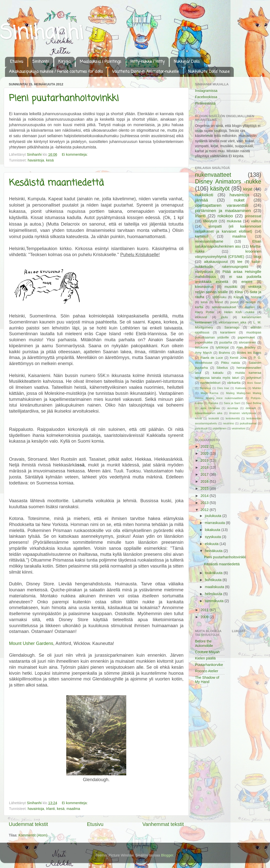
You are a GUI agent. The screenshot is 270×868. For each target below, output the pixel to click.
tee (240, 262)
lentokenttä (232, 418)
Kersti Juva (238, 358)
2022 (205, 446)
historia (256, 297)
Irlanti (50, 809)
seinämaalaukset (224, 307)
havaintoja (36, 160)
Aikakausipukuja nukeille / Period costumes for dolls (56, 72)
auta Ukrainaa (210, 408)
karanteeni (228, 332)
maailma (73, 809)
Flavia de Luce (212, 358)
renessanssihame (209, 241)
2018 (205, 467)
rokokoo (225, 216)
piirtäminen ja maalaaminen (223, 211)
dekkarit (250, 408)
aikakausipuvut (216, 262)
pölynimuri (254, 378)
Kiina (239, 292)
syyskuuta (213, 537)
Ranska (213, 403)
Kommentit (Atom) (33, 835)
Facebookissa (206, 97)
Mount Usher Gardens (31, 643)
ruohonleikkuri (210, 383)
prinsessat (253, 216)
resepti (251, 302)
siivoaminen (247, 342)
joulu (224, 317)
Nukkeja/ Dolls (187, 62)
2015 (205, 488)
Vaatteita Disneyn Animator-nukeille (145, 72)
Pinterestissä (205, 103)
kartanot (201, 236)
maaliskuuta (215, 587)
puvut (234, 302)
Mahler (257, 388)
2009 (205, 617)
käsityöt (220, 189)
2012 (205, 510)
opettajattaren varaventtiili (222, 205)
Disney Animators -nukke (228, 182)
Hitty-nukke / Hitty (147, 62)
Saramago (232, 327)
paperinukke (204, 342)
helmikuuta (214, 594)
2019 (205, 460)
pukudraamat (248, 423)
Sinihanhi (42, 33)
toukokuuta (214, 573)
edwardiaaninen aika (209, 413)
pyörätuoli (201, 428)
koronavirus (204, 287)
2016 (205, 481)
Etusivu (16, 62)
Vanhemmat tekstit (163, 824)
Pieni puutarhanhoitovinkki (64, 99)
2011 (205, 610)
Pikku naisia (230, 363)
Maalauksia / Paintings (100, 62)
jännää (201, 200)
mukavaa (234, 221)
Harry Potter (205, 312)
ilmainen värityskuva (243, 413)
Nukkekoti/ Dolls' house (209, 72)
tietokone (202, 347)
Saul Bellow (254, 403)
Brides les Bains (249, 353)
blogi (257, 257)
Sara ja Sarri (232, 403)
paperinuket (246, 337)
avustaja (233, 408)
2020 (205, 453)
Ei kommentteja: (75, 154)
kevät (198, 418)
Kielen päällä (205, 658)
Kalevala (241, 388)
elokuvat (201, 317)
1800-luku (219, 297)
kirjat (248, 189)
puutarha (226, 342)
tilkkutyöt (210, 221)
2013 (205, 503)
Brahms (224, 353)
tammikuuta (215, 601)
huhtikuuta (214, 580)
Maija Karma (209, 393)
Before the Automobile (204, 643)
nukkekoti (204, 195)
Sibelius (222, 368)
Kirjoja (64, 62)
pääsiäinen (219, 428)
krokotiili (214, 418)
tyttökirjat (222, 347)
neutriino (228, 423)
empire (247, 282)
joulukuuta (214, 516)
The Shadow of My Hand (207, 680)
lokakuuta (213, 530)
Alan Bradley (246, 347)
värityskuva (204, 272)
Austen (250, 307)
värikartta (234, 383)
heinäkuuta (214, 551)
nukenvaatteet (213, 175)
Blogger (167, 855)
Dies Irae (223, 388)
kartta (199, 307)
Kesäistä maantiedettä (56, 183)
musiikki (231, 287)
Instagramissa (206, 91)
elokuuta (212, 544)
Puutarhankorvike (209, 665)
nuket (239, 200)
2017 (205, 474)
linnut (219, 302)
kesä (50, 160)
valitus (256, 221)
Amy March (203, 353)
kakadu (218, 373)
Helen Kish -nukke (239, 312)
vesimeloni (238, 428)
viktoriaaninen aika (232, 322)
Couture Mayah (207, 652)
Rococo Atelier (207, 671)
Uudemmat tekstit (28, 824)
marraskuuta (215, 523)
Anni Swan (254, 383)
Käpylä (239, 297)
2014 (205, 496)
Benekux (205, 388)
